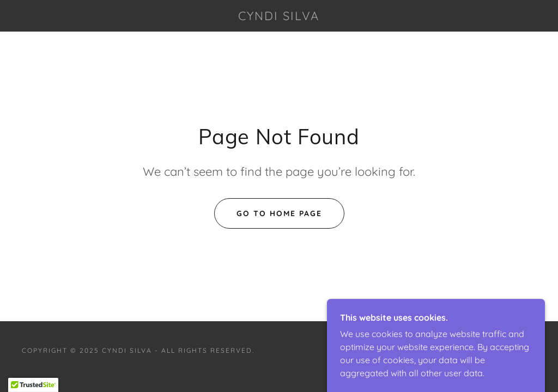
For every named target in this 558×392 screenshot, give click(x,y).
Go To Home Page (279, 213)
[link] (279, 17)
